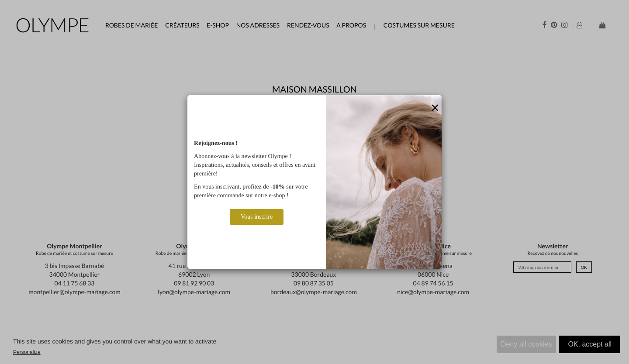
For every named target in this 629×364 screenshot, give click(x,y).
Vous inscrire (257, 217)
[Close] (435, 108)
